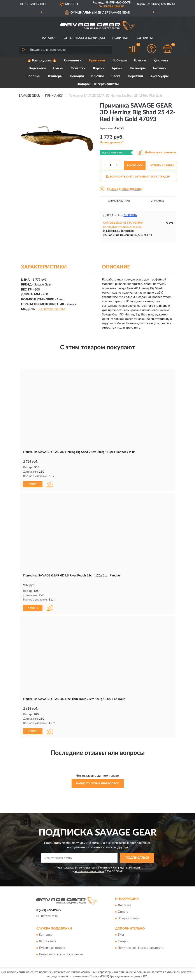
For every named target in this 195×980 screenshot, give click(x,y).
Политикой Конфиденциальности (119, 867)
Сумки (58, 68)
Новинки (120, 38)
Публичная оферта (52, 947)
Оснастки (78, 68)
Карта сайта (47, 941)
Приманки (97, 60)
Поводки (77, 76)
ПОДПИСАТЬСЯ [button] (137, 857)
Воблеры (120, 60)
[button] (112, 6)
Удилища (161, 60)
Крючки (97, 76)
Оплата (123, 911)
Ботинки (160, 68)
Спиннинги (73, 60)
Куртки (99, 68)
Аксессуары (159, 76)
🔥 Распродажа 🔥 (42, 60)
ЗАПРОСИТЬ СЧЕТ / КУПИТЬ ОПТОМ (138, 177)
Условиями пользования (90, 870)
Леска (116, 76)
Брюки (117, 68)
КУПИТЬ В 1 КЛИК (162, 165)
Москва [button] (130, 215)
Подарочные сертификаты (98, 84)
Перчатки (135, 76)
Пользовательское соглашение (61, 954)
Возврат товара (129, 917)
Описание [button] (157, 201)
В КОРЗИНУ (135, 165)
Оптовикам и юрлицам (84, 38)
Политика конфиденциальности (141, 947)
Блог (121, 934)
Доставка (124, 904)
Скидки (123, 941)
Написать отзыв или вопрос (98, 783)
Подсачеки (37, 68)
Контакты (144, 38)
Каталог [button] (49, 38)
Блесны (140, 60)
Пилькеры (138, 68)
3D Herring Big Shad (52, 309)
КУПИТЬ (33, 484)
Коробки (33, 76)
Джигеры (55, 76)
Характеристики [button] (119, 201)
